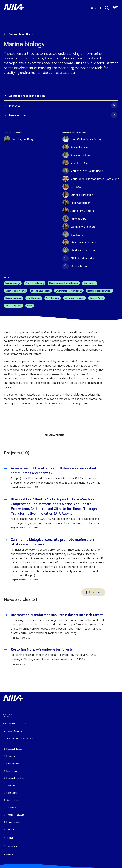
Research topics (14, 748)
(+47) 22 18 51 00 (18, 723)
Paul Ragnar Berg (18, 139)
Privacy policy (13, 818)
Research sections (20, 34)
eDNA (30, 306)
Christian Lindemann (79, 242)
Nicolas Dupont (76, 266)
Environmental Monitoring (69, 291)
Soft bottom (53, 298)
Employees (12, 769)
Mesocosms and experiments (64, 283)
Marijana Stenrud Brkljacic (83, 171)
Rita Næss (73, 234)
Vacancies (11, 804)
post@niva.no (16, 731)
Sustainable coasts (41, 291)
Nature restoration (75, 298)
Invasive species (13, 306)
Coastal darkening (35, 283)
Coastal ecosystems (16, 291)
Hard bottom (34, 298)
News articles (63, 115)
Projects (63, 105)
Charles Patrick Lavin (79, 250)
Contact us (12, 790)
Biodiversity (90, 283)
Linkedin (10, 850)
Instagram (12, 842)
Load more (93, 592)
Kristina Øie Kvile (77, 155)
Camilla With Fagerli (79, 226)
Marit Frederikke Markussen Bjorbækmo (88, 179)
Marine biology (13, 283)
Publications (13, 762)
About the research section (27, 95)
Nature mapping (14, 298)
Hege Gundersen (76, 203)
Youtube (11, 834)
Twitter (10, 825)
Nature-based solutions (99, 291)
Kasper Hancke (75, 147)
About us (11, 783)
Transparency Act (15, 811)
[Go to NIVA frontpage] (46, 8)
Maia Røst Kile (75, 163)
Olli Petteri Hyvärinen (79, 258)
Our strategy (13, 797)
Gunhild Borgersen (78, 195)
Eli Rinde (72, 187)
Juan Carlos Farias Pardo (82, 139)
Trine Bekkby (74, 219)
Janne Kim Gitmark (78, 211)
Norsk (96, 8)
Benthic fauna (97, 298)
